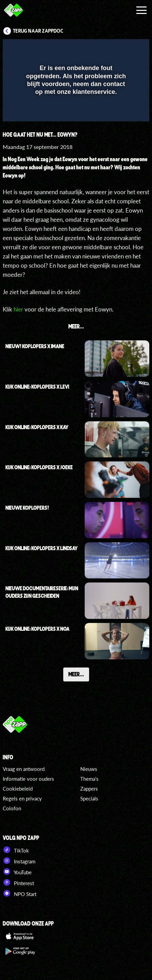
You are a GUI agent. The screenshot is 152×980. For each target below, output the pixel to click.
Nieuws (89, 769)
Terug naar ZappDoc (38, 31)
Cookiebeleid (18, 789)
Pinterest (18, 882)
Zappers (89, 789)
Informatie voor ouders (28, 779)
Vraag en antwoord (24, 769)
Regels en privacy (22, 798)
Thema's (89, 779)
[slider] (75, 113)
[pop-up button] (113, 49)
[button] (126, 49)
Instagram (19, 861)
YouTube (17, 872)
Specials (89, 798)
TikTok (16, 850)
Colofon (12, 808)
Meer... (76, 674)
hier (18, 309)
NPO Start (20, 893)
